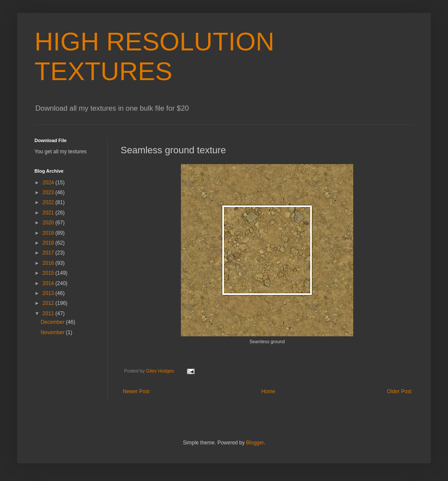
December (53, 322)
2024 (49, 183)
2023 (49, 192)
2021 (49, 213)
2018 (49, 243)
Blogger (255, 443)
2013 (49, 293)
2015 (49, 273)
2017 (49, 253)
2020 (49, 223)
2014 (49, 283)
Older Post (399, 391)
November (53, 332)
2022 (49, 202)
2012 (49, 303)
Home (268, 391)
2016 (49, 263)
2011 (49, 313)
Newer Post (136, 391)
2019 (49, 233)
